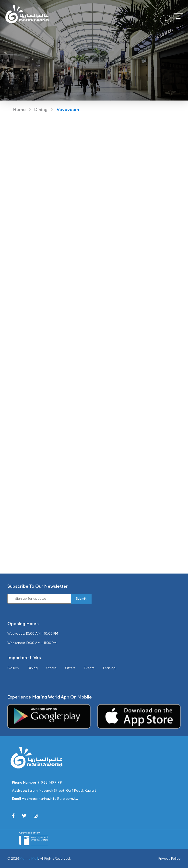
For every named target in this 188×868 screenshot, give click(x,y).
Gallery (13, 668)
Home (19, 109)
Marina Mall (29, 858)
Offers (70, 668)
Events (89, 668)
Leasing (109, 668)
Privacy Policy (170, 858)
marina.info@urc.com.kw (58, 799)
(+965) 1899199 (50, 782)
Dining (41, 109)
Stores (51, 668)
